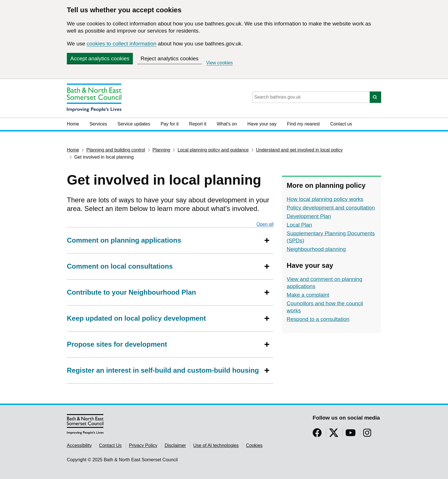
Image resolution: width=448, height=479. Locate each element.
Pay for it (170, 124)
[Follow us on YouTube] (351, 435)
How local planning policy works (325, 199)
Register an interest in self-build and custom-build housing (163, 370)
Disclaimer (175, 445)
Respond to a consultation (318, 319)
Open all (265, 224)
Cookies (254, 445)
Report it (198, 124)
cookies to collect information (121, 44)
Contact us (341, 124)
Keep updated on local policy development (136, 318)
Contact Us (110, 445)
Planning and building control (116, 150)
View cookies (220, 63)
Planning (161, 150)
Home (73, 124)
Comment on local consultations (120, 266)
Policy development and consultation (331, 208)
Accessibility (79, 445)
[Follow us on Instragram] (367, 435)
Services (98, 124)
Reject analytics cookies (170, 58)
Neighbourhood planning (316, 249)
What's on (227, 124)
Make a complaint (308, 295)
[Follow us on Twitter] (334, 435)
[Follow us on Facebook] (317, 435)
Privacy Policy (143, 445)
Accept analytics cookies (100, 58)
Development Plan (309, 216)
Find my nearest (303, 124)
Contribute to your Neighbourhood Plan (131, 292)
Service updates (134, 124)
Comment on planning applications (125, 240)
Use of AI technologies (216, 445)
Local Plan (299, 225)
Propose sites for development (117, 344)
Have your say (262, 124)
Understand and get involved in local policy (299, 150)
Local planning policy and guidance (213, 150)
